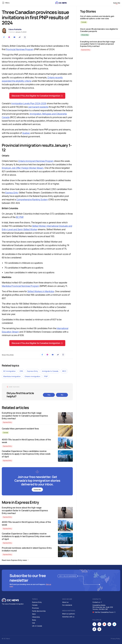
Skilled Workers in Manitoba (41, 291)
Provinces (36, 608)
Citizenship (85, 35)
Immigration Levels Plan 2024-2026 (29, 103)
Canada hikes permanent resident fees (20, 429)
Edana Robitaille (15, 29)
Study (34, 620)
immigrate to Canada (50, 371)
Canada (5, 433)
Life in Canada (37, 626)
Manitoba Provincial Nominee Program (20, 286)
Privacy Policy (116, 639)
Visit (33, 623)
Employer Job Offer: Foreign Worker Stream (23, 168)
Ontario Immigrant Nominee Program (36, 161)
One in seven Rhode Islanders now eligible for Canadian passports (99, 30)
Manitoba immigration (12, 376)
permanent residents (38, 107)
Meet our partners (69, 614)
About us (65, 602)
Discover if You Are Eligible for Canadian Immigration (37, 96)
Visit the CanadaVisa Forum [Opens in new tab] (104, 612)
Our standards (67, 605)
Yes (49, 395)
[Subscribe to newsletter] (37, 482)
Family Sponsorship (39, 611)
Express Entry (12, 193)
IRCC (64, 371)
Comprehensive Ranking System (32, 200)
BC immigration (9, 371)
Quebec (26, 133)
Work (34, 614)
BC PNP (20, 217)
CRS (21, 371)
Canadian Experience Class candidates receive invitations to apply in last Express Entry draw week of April (26, 454)
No (62, 395)
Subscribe (117, 3)
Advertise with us (68, 617)
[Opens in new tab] (94, 624)
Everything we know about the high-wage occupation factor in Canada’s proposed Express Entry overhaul (25, 416)
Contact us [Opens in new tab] (97, 602)
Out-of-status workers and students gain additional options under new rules (97, 17)
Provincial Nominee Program (20, 49)
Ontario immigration (32, 376)
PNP (46, 376)
